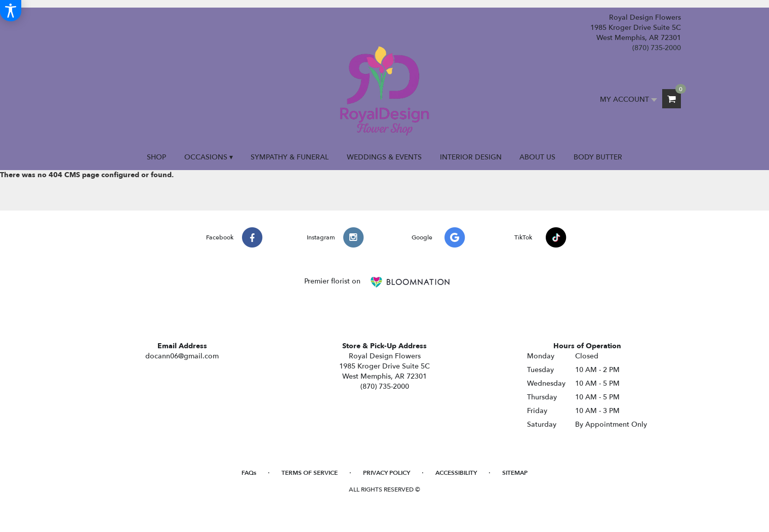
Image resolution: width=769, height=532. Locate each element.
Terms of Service (310, 473)
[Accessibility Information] (11, 11)
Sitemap (515, 473)
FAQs (249, 473)
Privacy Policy (387, 473)
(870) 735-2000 (657, 48)
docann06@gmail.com (182, 356)
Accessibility (456, 473)
